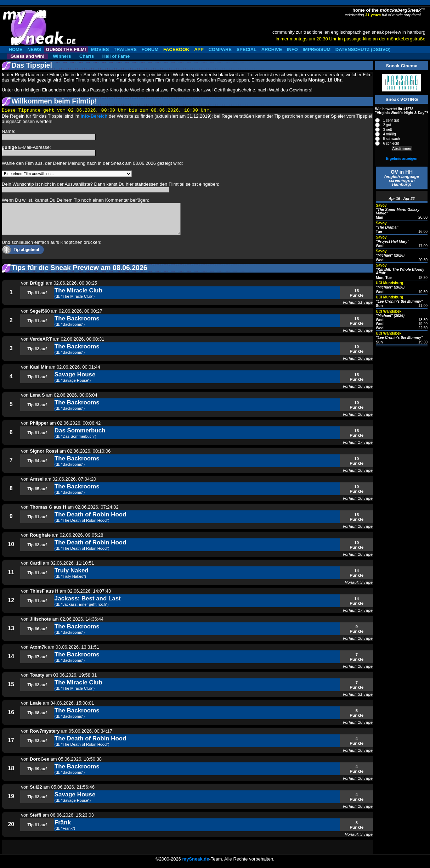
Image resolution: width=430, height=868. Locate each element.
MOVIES (100, 49)
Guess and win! (28, 56)
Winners (62, 56)
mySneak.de (196, 859)
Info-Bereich (94, 116)
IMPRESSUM (316, 49)
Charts (87, 56)
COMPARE (220, 49)
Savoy (381, 205)
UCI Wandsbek (389, 311)
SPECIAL (247, 49)
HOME (16, 49)
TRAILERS (125, 49)
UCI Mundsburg (389, 283)
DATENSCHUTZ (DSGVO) (363, 49)
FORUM (150, 49)
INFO (292, 49)
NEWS (34, 49)
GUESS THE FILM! (66, 49)
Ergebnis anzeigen (402, 159)
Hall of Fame (116, 56)
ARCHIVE (272, 49)
